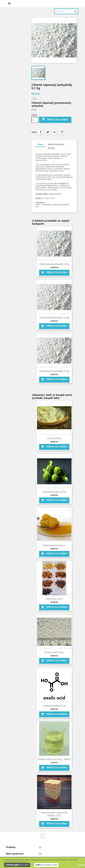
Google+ (55, 132)
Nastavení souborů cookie (17, 865)
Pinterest (62, 132)
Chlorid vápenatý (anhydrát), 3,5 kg (54, 371)
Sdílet (41, 132)
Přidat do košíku (55, 120)
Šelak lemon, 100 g (54, 599)
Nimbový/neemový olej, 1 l (54, 545)
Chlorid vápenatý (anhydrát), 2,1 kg (54, 318)
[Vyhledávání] (66, 11)
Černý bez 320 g (54, 438)
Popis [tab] (40, 144)
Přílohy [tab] (51, 148)
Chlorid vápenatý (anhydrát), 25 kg (54, 264)
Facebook (43, 836)
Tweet (48, 132)
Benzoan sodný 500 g (54, 652)
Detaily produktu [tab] (56, 144)
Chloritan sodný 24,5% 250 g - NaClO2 (54, 759)
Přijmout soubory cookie (46, 865)
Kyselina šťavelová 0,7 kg (54, 706)
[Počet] (35, 120)
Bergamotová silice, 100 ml (54, 492)
